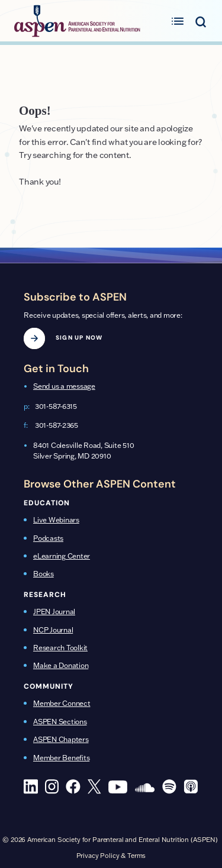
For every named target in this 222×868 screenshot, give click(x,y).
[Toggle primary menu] (178, 21)
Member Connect (62, 703)
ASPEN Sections (60, 722)
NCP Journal (53, 630)
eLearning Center (62, 556)
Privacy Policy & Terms (111, 856)
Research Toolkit (60, 648)
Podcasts (48, 538)
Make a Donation (61, 665)
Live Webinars (56, 520)
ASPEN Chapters (61, 739)
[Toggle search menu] (200, 21)
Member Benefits (61, 758)
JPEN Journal (54, 612)
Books (44, 574)
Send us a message (64, 386)
